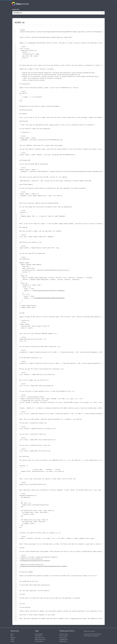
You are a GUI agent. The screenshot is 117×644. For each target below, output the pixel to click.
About (12, 634)
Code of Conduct (64, 634)
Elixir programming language (91, 636)
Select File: (16, 10)
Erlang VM (95, 634)
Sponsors (13, 638)
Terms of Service (64, 636)
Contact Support (39, 641)
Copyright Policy (64, 639)
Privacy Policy (63, 638)
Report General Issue (40, 639)
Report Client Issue (40, 638)
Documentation (39, 634)
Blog (12, 636)
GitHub (12, 639)
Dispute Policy (63, 641)
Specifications (39, 636)
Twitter (12, 641)
